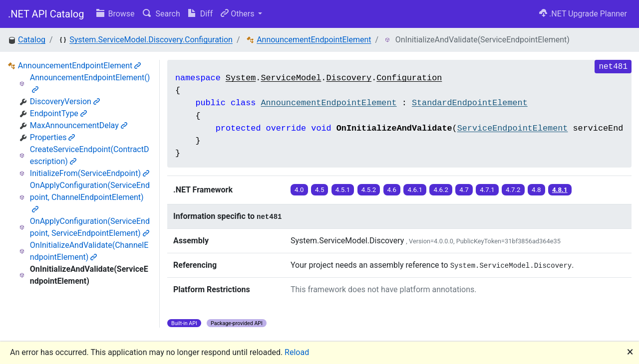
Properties (53, 137)
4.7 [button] (464, 190)
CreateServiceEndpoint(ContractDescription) (90, 155)
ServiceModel (291, 78)
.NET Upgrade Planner (583, 14)
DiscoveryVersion (65, 101)
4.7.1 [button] (487, 190)
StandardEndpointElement (470, 103)
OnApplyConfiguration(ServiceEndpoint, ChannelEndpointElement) (90, 197)
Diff (200, 14)
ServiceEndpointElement (513, 128)
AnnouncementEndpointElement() (90, 83)
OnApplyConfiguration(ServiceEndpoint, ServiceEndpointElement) (90, 227)
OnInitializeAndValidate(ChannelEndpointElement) (89, 251)
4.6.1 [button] (415, 190)
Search (161, 14)
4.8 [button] (536, 190)
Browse (116, 14)
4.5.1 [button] (343, 190)
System (241, 78)
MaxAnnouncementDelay (79, 125)
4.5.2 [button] (369, 190)
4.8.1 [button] (560, 190)
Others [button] (238, 14)
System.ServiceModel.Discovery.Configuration (151, 40)
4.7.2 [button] (513, 190)
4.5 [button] (320, 190)
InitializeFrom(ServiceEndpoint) (90, 173)
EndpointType (58, 113)
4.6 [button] (392, 190)
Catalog (32, 40)
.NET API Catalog (46, 14)
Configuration (409, 78)
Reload (297, 352)
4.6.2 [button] (441, 190)
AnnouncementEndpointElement (314, 40)
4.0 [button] (299, 190)
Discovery (349, 78)
